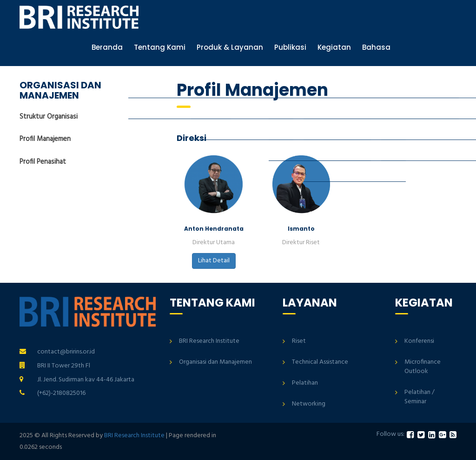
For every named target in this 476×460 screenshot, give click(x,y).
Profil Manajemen (45, 139)
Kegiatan (334, 47)
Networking (309, 404)
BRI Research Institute (209, 341)
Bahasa (376, 47)
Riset (299, 341)
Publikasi (290, 47)
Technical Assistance (320, 362)
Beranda (107, 47)
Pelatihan (305, 383)
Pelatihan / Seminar (420, 397)
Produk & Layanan (230, 47)
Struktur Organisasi (49, 117)
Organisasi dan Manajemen (215, 362)
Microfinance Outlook (423, 367)
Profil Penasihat (43, 162)
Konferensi (419, 341)
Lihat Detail (214, 261)
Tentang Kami (160, 47)
